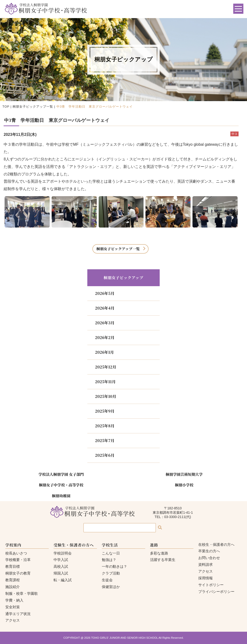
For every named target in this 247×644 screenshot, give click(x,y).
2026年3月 (105, 323)
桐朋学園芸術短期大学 (184, 474)
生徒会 (107, 580)
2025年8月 (105, 426)
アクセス (13, 620)
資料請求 (206, 564)
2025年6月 (105, 455)
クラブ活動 (111, 573)
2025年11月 (105, 382)
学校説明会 (63, 553)
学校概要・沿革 (18, 560)
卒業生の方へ (209, 551)
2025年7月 (105, 440)
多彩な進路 (159, 553)
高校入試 (61, 566)
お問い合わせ (209, 558)
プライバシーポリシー (216, 592)
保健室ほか (111, 587)
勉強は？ (109, 560)
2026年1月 (104, 352)
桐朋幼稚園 (61, 496)
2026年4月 (105, 308)
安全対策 (13, 607)
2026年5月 (105, 293)
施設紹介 (13, 587)
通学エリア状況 (18, 614)
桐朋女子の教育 (18, 573)
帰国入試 (61, 573)
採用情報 (206, 578)
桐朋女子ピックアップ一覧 (33, 107)
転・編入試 (63, 580)
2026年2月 (105, 337)
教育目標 (13, 566)
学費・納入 (14, 600)
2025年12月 (106, 367)
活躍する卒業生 (163, 560)
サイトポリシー (211, 585)
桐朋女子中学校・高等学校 (61, 485)
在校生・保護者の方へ (216, 544)
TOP (6, 107)
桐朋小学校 (184, 485)
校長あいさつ (16, 553)
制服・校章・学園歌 (22, 593)
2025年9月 (105, 411)
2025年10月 (106, 396)
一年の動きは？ (114, 566)
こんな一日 (111, 553)
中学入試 (61, 560)
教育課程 (13, 580)
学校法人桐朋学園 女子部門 (61, 474)
